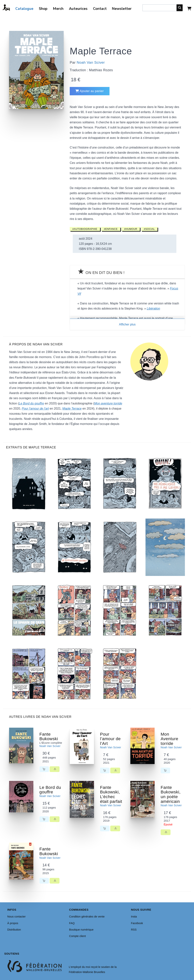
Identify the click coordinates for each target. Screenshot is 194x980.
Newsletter (122, 9)
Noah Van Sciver (91, 62)
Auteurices (78, 9)
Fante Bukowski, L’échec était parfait (111, 794)
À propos (13, 923)
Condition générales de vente (87, 917)
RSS (134, 930)
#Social (149, 229)
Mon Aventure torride (169, 739)
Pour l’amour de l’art (35, 409)
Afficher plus (127, 324)
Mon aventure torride (108, 403)
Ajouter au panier (90, 91)
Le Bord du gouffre (32, 403)
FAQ (72, 923)
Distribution (14, 930)
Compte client (77, 936)
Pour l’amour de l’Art (110, 739)
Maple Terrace (72, 409)
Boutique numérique (81, 930)
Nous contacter (16, 917)
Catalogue (24, 9)
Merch (58, 9)
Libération (153, 309)
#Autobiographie (85, 229)
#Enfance (111, 229)
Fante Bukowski (49, 737)
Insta (134, 917)
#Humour (131, 229)
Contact (100, 9)
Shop (43, 9)
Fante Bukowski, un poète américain (171, 794)
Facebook (137, 923)
